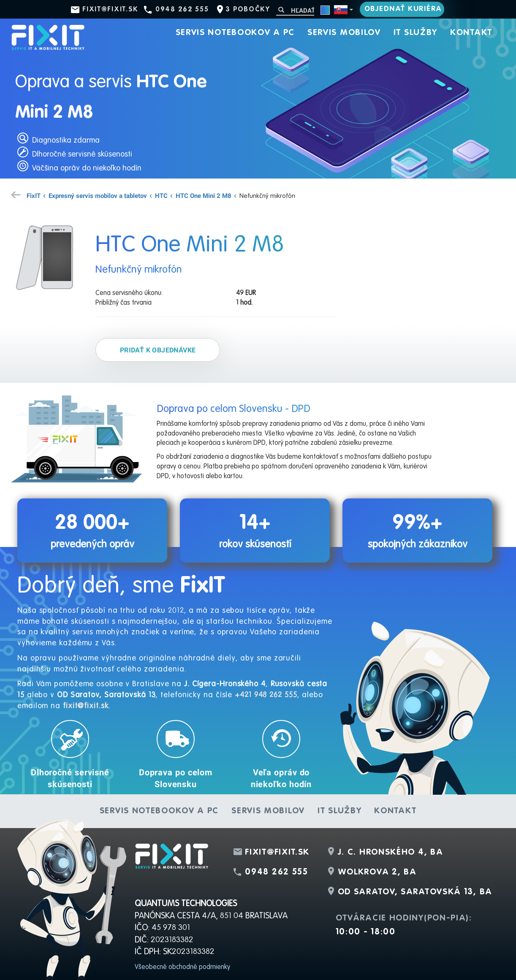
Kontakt (471, 33)
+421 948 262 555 (266, 695)
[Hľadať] (295, 10)
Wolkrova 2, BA (377, 872)
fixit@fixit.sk (110, 10)
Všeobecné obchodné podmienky (182, 967)
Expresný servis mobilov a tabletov (98, 195)
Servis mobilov (344, 33)
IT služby (416, 33)
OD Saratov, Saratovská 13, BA (415, 892)
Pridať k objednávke (158, 350)
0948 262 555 (182, 10)
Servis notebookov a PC (235, 33)
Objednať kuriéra (403, 9)
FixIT (34, 195)
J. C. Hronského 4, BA (391, 853)
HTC (161, 195)
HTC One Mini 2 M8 (204, 195)
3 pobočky (248, 10)
